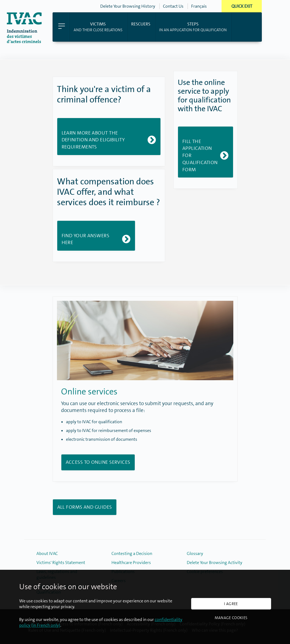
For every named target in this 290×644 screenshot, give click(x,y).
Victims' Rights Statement (61, 563)
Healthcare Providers (131, 563)
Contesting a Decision (132, 553)
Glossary (195, 553)
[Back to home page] (24, 41)
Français (199, 6)
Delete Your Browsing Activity (215, 563)
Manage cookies (231, 618)
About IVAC (47, 553)
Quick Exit (242, 6)
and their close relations (98, 27)
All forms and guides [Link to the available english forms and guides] (85, 507)
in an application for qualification (193, 27)
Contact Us (173, 6)
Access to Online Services (98, 462)
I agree (231, 604)
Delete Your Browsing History (128, 6)
